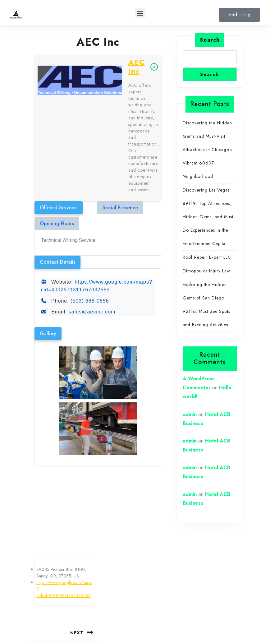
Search (210, 40)
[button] (140, 13)
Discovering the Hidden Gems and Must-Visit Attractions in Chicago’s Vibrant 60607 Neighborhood (208, 150)
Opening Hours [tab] (57, 223)
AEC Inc (137, 67)
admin (190, 414)
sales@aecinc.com (92, 312)
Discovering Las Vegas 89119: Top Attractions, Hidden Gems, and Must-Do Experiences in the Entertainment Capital (209, 217)
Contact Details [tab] (57, 262)
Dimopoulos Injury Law (206, 271)
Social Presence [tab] (120, 208)
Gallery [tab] (48, 334)
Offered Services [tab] (59, 208)
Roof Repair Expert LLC (207, 257)
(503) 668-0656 (90, 301)
